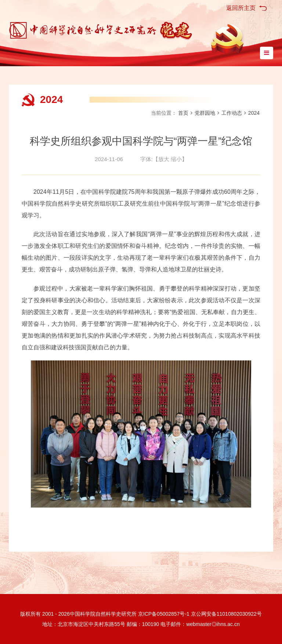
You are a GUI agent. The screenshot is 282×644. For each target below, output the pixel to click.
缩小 (176, 159)
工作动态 (232, 113)
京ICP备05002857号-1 (164, 614)
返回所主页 (241, 8)
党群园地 (205, 113)
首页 (183, 113)
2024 (51, 99)
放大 (164, 159)
